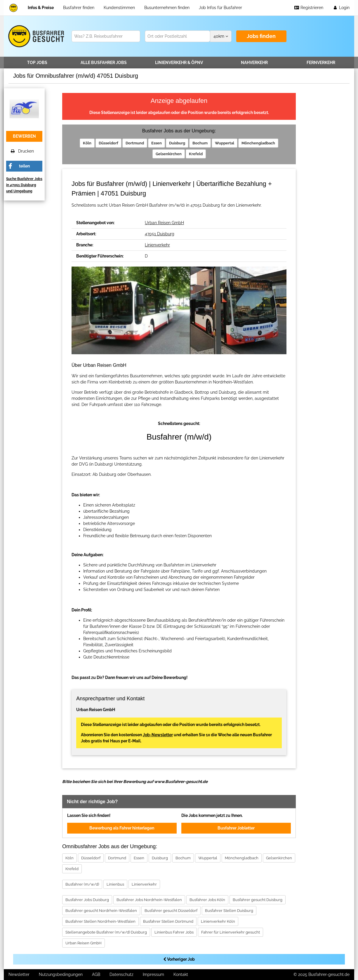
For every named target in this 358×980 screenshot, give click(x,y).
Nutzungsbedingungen (61, 974)
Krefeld (196, 154)
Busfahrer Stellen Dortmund (168, 921)
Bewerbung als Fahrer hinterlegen (122, 828)
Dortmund (135, 143)
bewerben (24, 136)
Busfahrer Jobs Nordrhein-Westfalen (149, 900)
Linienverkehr (179, 63)
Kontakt (181, 974)
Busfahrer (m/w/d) (82, 884)
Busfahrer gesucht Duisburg (258, 900)
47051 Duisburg (160, 234)
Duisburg (177, 143)
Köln (87, 143)
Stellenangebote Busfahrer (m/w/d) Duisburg (106, 932)
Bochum (200, 143)
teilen (24, 166)
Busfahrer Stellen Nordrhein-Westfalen (100, 921)
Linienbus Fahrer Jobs (174, 932)
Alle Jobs (104, 63)
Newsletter (19, 974)
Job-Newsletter (158, 735)
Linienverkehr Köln (218, 921)
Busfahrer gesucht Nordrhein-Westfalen (101, 911)
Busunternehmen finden (167, 8)
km (221, 36)
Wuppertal (225, 143)
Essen (157, 143)
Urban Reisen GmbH (164, 223)
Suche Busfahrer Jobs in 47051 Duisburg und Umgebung (24, 185)
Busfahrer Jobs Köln (207, 900)
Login (341, 8)
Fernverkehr (321, 63)
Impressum (153, 974)
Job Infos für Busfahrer (220, 8)
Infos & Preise (41, 8)
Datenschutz (121, 974)
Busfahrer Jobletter (236, 828)
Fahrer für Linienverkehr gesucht (231, 932)
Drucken (22, 151)
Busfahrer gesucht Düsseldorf (171, 911)
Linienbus (115, 884)
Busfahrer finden (79, 8)
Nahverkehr (254, 63)
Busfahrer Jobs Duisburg (87, 900)
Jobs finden (261, 36)
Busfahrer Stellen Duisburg (229, 911)
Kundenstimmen (119, 8)
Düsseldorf (108, 143)
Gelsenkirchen (169, 154)
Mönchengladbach (258, 143)
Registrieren (309, 8)
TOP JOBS (37, 63)
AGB (96, 974)
